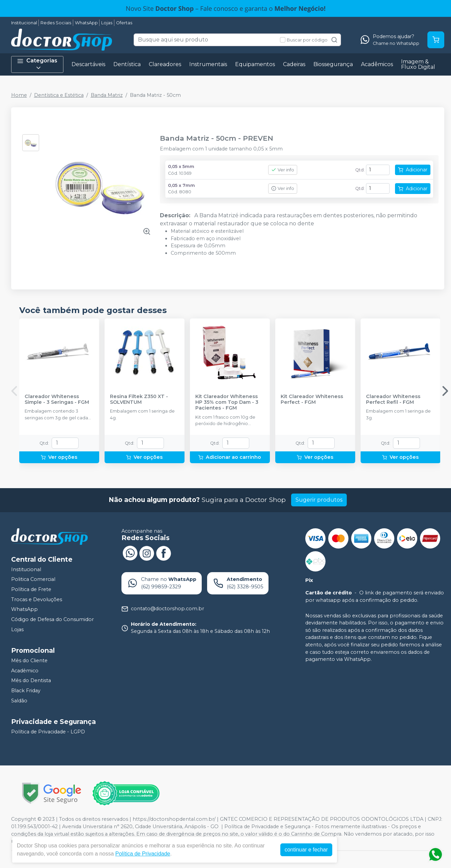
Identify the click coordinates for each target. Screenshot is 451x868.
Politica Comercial (33, 580)
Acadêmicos (377, 64)
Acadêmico (25, 671)
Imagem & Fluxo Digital (418, 64)
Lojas (107, 23)
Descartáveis (88, 64)
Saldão (19, 701)
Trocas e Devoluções (37, 599)
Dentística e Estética (59, 95)
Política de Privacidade (143, 854)
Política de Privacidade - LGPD (48, 732)
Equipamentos (255, 64)
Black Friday (26, 691)
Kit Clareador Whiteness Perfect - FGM (312, 399)
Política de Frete (31, 589)
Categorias (37, 64)
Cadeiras (294, 64)
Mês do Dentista (31, 681)
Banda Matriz (107, 95)
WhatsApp (86, 23)
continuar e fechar (306, 850)
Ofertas (124, 23)
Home (19, 95)
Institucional (24, 23)
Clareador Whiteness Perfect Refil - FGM (393, 399)
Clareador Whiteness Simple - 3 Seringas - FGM (57, 399)
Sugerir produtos (319, 500)
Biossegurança (333, 64)
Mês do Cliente (29, 661)
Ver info (283, 170)
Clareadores (165, 64)
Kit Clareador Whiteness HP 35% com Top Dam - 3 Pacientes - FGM (227, 402)
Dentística (127, 64)
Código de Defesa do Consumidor (52, 619)
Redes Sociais (56, 23)
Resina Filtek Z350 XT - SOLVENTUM (139, 399)
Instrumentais (208, 64)
